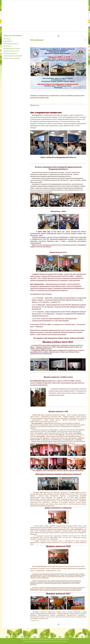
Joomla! (26, 641)
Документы (9, 41)
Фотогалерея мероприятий (14, 56)
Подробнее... (35, 621)
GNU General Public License (58, 641)
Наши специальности (12, 51)
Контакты (8, 46)
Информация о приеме (13, 48)
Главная (8, 39)
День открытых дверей (12, 58)
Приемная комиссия (12, 44)
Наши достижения (11, 53)
